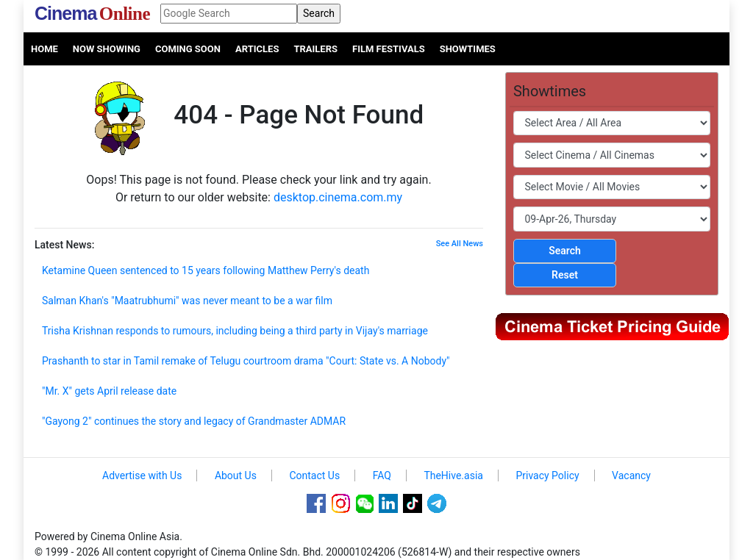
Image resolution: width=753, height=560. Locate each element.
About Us (236, 475)
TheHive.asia (453, 475)
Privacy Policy (547, 475)
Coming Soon (188, 49)
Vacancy (631, 475)
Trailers (315, 49)
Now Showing (107, 49)
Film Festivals (389, 49)
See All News (460, 244)
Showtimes (468, 49)
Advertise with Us (142, 475)
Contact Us (314, 475)
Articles (257, 49)
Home (44, 49)
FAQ (382, 475)
